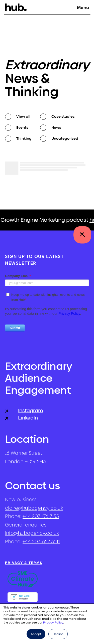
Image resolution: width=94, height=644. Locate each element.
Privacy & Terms (24, 563)
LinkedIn (21, 418)
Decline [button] (58, 634)
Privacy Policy (53, 622)
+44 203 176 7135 (41, 516)
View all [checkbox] (23, 116)
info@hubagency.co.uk (32, 533)
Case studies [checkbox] (63, 116)
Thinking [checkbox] (24, 138)
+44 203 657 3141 (41, 541)
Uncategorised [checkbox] (65, 138)
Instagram (24, 411)
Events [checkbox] (22, 127)
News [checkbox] (56, 127)
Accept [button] (36, 634)
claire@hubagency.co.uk (34, 508)
